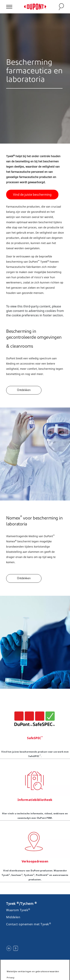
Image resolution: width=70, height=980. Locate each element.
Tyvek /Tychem (21, 904)
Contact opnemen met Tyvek (29, 924)
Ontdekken (24, 390)
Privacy (11, 977)
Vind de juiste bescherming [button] (32, 195)
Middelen (13, 917)
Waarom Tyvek (18, 910)
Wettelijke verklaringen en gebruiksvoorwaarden (33, 971)
